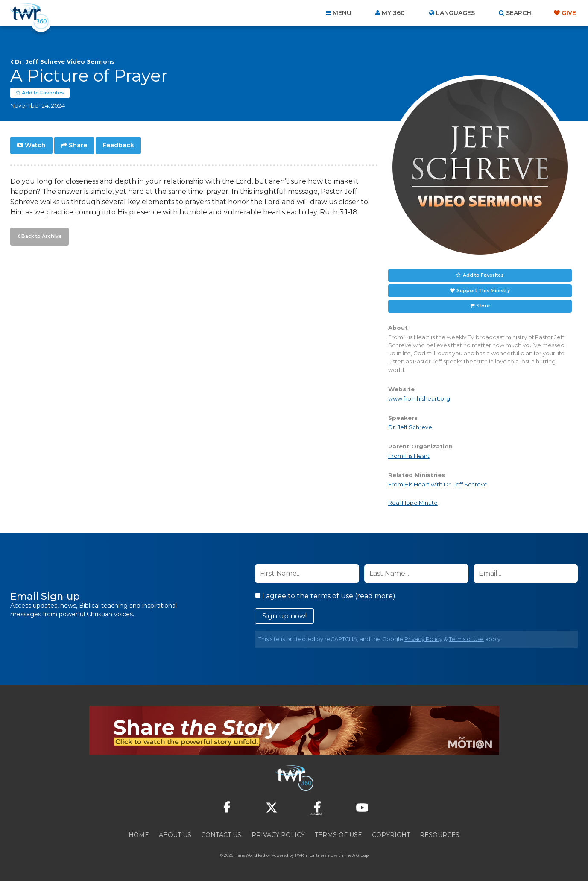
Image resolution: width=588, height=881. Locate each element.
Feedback (118, 145)
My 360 (393, 13)
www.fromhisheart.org (419, 399)
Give (569, 13)
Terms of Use (466, 639)
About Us (175, 835)
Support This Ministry (483, 290)
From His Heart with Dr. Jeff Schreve (438, 484)
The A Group (356, 855)
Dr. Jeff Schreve (410, 427)
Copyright (391, 835)
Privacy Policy (423, 639)
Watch (35, 145)
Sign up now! (284, 616)
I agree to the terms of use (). (326, 596)
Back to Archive (41, 235)
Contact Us (221, 835)
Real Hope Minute (413, 503)
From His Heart (409, 456)
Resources (440, 835)
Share (78, 145)
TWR (299, 855)
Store (483, 306)
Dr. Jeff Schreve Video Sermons (65, 61)
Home (139, 835)
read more (375, 596)
